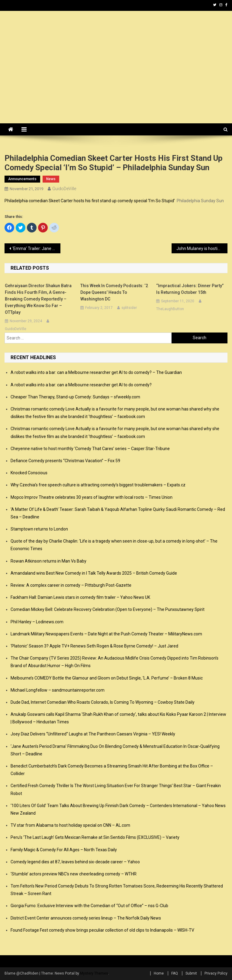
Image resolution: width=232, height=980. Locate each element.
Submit (191, 973)
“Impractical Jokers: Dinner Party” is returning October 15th (190, 289)
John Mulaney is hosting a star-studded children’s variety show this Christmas (202, 248)
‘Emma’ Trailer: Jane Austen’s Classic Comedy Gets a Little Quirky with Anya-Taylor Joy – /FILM (36, 248)
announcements (22, 179)
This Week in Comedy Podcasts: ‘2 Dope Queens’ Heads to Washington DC (114, 292)
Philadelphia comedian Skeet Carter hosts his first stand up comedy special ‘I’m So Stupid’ (90, 201)
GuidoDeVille (64, 189)
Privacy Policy (216, 973)
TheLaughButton (170, 309)
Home (159, 973)
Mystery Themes (94, 973)
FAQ (175, 973)
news (51, 179)
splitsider (129, 308)
